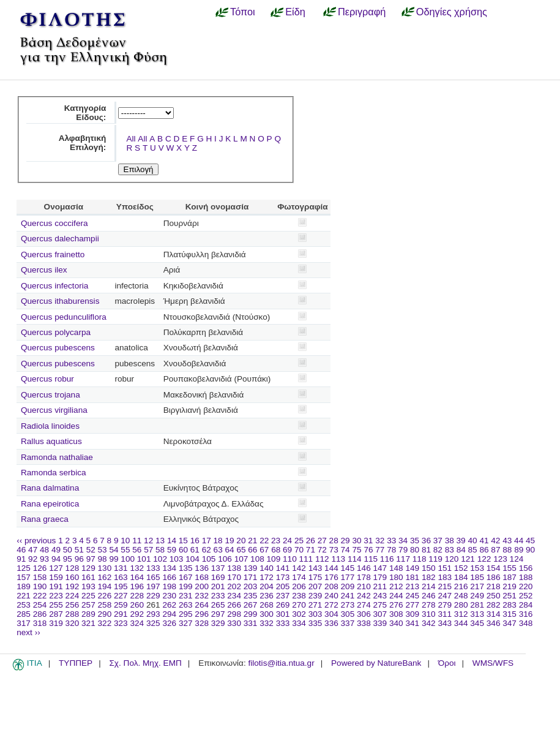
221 (24, 596)
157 (24, 577)
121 (468, 559)
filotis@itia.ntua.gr (281, 663)
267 (251, 605)
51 (79, 550)
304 (331, 614)
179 (380, 577)
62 (207, 550)
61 (195, 550)
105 (209, 559)
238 (299, 596)
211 (380, 586)
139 (251, 568)
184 (461, 577)
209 (348, 586)
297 (218, 614)
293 (153, 614)
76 (368, 550)
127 (56, 568)
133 (153, 568)
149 (412, 568)
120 (452, 559)
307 (380, 614)
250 (494, 596)
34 (403, 541)
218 (494, 586)
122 (484, 559)
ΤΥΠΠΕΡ (76, 663)
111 (306, 559)
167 (186, 577)
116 (387, 559)
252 (526, 596)
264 (202, 605)
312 (461, 614)
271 (315, 605)
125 (24, 568)
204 (267, 586)
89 (519, 550)
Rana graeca (45, 519)
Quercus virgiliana (54, 410)
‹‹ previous (36, 541)
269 (283, 605)
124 (517, 559)
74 (345, 550)
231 (186, 596)
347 (510, 623)
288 (73, 614)
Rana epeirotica (50, 504)
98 (103, 559)
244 (396, 596)
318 (40, 623)
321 (88, 623)
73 (334, 550)
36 (426, 541)
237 (283, 596)
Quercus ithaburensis (60, 301)
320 (73, 623)
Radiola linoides (50, 426)
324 (137, 623)
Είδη (295, 12)
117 (403, 559)
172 (267, 577)
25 (299, 541)
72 (322, 550)
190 (40, 586)
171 (251, 577)
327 (186, 623)
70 (299, 550)
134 (169, 568)
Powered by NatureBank (376, 663)
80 (415, 550)
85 (473, 550)
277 (412, 605)
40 (472, 541)
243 (380, 596)
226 (105, 596)
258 (105, 605)
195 (121, 586)
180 (396, 577)
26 (311, 541)
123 (500, 559)
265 (218, 605)
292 (137, 614)
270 (299, 605)
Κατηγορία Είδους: (85, 113)
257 (88, 605)
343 (445, 623)
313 (477, 614)
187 (510, 577)
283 (510, 605)
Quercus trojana (50, 395)
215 (445, 586)
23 (276, 541)
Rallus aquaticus (51, 441)
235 (251, 596)
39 (461, 541)
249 (477, 596)
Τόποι (243, 12)
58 (160, 550)
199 (186, 586)
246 (429, 596)
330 (234, 623)
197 (153, 586)
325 (153, 623)
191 (56, 586)
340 (396, 623)
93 (44, 559)
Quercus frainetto (53, 254)
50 (68, 550)
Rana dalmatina (50, 488)
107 (241, 559)
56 (137, 550)
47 (33, 550)
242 (364, 596)
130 (105, 568)
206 (299, 586)
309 (412, 614)
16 (195, 541)
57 (148, 550)
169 (218, 577)
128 (73, 568)
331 (251, 623)
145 (348, 568)
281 (477, 605)
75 (357, 550)
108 (257, 559)
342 (429, 623)
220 (526, 586)
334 (299, 623)
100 (128, 559)
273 (348, 605)
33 (391, 541)
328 (202, 623)
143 (315, 568)
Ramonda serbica (54, 473)
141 (283, 568)
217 (477, 586)
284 (526, 605)
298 (234, 614)
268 (267, 605)
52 (91, 550)
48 (44, 550)
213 (412, 586)
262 (169, 605)
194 (105, 586)
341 (412, 623)
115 (371, 559)
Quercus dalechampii (60, 239)
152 (461, 568)
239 (315, 596)
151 (445, 568)
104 (192, 559)
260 (137, 605)
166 (169, 577)
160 (73, 577)
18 (218, 541)
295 (186, 614)
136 (202, 568)
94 (56, 559)
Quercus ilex (44, 270)
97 (91, 559)
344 (461, 623)
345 (477, 623)
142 (299, 568)
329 (218, 623)
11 (137, 541)
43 (507, 541)
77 (380, 550)
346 (494, 623)
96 (79, 559)
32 (380, 541)
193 (88, 586)
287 (56, 614)
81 (426, 550)
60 (183, 550)
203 (251, 586)
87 (495, 550)
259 (121, 605)
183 (445, 577)
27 (322, 541)
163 (121, 577)
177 (348, 577)
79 (403, 550)
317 (24, 623)
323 (121, 623)
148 (396, 568)
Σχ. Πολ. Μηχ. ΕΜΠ (145, 663)
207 (315, 586)
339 (380, 623)
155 (510, 568)
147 (380, 568)
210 (364, 586)
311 (445, 614)
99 (114, 559)
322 (105, 623)
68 (276, 550)
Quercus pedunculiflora (64, 317)
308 (396, 614)
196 (137, 586)
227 (121, 596)
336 (331, 623)
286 (40, 614)
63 (218, 550)
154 (494, 568)
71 (311, 550)
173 (283, 577)
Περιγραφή (362, 12)
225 (88, 596)
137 (218, 568)
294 (169, 614)
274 (364, 605)
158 (40, 577)
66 (252, 550)
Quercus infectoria (54, 286)
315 (510, 614)
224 (73, 596)
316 (526, 614)
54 (114, 550)
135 (186, 568)
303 (315, 614)
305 (348, 614)
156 (526, 568)
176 (331, 577)
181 (412, 577)
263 (186, 605)
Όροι (447, 663)
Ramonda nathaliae (57, 457)
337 (348, 623)
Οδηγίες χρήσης (452, 12)
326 (169, 623)
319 (56, 623)
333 (283, 623)
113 (338, 559)
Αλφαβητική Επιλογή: (83, 143)
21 (252, 541)
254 (40, 605)
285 (24, 614)
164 (137, 577)
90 (530, 550)
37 (438, 541)
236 (267, 596)
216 (461, 586)
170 (234, 577)
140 (267, 568)
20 (241, 541)
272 (331, 605)
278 (429, 605)
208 (331, 586)
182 (429, 577)
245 (412, 596)
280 (461, 605)
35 (415, 541)
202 (234, 586)
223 (56, 596)
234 (234, 596)
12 (148, 541)
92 (33, 559)
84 (461, 550)
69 (287, 550)
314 (494, 614)
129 (88, 568)
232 (202, 596)
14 (172, 541)
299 (251, 614)
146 (364, 568)
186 (494, 577)
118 (420, 559)
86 (484, 550)
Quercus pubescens (58, 348)
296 (202, 614)
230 (169, 596)
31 (368, 541)
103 (177, 559)
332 (267, 623)
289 (88, 614)
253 (24, 605)
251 (510, 596)
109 (274, 559)
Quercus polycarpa (56, 332)
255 (56, 605)
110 (290, 559)
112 (322, 559)
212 (396, 586)
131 (121, 568)
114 (355, 559)
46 (21, 550)
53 (103, 550)
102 (160, 559)
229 (153, 596)
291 (121, 614)
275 (380, 605)
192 (73, 586)
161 (88, 577)
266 (234, 605)
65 (241, 550)
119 (435, 559)
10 (125, 541)
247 (445, 596)
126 (40, 568)
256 (73, 605)
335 (315, 623)
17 (207, 541)
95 (68, 559)
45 (530, 541)
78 (391, 550)
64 (230, 550)
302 (299, 614)
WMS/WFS (493, 663)
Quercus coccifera (54, 223)
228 (137, 596)
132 (137, 568)
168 (202, 577)
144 (331, 568)
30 (357, 541)
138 (234, 568)
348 (526, 623)
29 (345, 541)
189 (24, 586)
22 (264, 541)
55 (125, 550)
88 (507, 550)
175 (315, 577)
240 (331, 596)
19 (229, 541)
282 (494, 605)
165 (153, 577)
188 (526, 577)
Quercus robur (47, 379)
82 (438, 550)
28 (334, 541)
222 (40, 596)
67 (264, 550)
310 (429, 614)
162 (105, 577)
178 (364, 577)
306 (364, 614)
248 (461, 596)
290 (105, 614)
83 (450, 550)
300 (267, 614)
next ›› (28, 632)
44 (519, 541)
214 (429, 586)
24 (287, 541)
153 (477, 568)
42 (495, 541)
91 (21, 559)
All (131, 139)
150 (429, 568)
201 (218, 586)
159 (56, 577)
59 (172, 550)
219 (510, 586)
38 (450, 541)
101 (144, 559)
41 (484, 541)
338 (364, 623)
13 (160, 541)
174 (299, 577)
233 (218, 596)
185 (477, 577)
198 (169, 586)
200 (202, 586)
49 (56, 550)
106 (225, 559)
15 (183, 541)
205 (283, 586)
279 (445, 605)
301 (283, 614)
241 (348, 596)
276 (396, 605)
